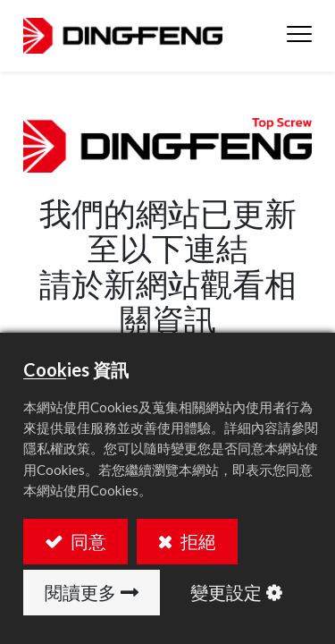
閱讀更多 (80, 592)
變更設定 (226, 592)
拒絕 (197, 541)
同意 (87, 541)
